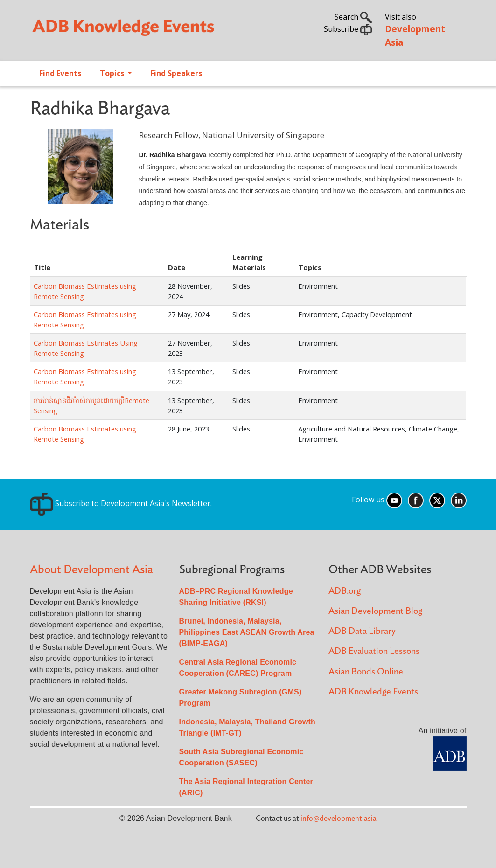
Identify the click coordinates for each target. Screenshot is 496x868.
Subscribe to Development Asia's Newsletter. (121, 503)
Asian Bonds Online (366, 672)
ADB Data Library (362, 631)
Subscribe (348, 29)
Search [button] (353, 17)
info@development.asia (339, 819)
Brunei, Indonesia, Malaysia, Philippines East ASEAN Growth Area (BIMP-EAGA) (247, 632)
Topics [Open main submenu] (113, 73)
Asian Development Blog (375, 611)
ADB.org (345, 591)
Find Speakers (176, 73)
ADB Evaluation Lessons (374, 651)
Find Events (60, 73)
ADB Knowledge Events (373, 692)
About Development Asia (91, 570)
